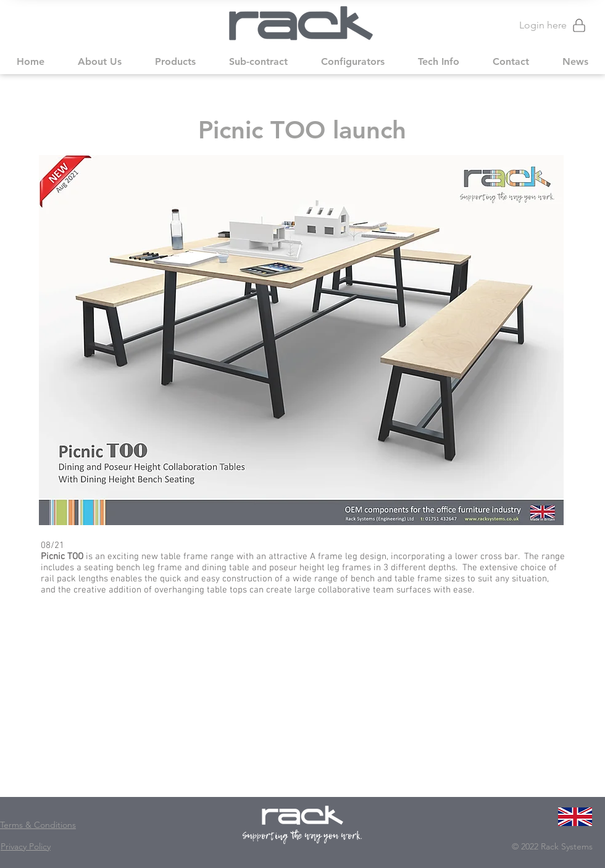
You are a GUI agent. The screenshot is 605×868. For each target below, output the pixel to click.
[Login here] (547, 25)
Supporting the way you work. (303, 836)
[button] (100, 61)
